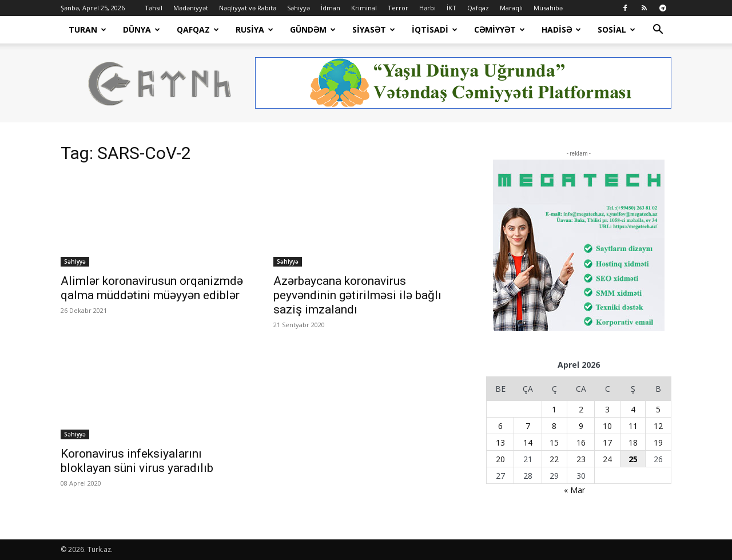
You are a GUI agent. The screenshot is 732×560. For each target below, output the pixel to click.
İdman (331, 8)
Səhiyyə (299, 8)
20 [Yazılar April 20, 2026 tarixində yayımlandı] (500, 459)
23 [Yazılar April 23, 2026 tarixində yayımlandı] (581, 459)
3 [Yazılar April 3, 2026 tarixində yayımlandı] (607, 409)
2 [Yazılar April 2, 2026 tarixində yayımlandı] (581, 409)
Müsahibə (548, 8)
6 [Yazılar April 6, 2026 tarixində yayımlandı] (500, 426)
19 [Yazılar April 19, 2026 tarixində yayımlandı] (658, 442)
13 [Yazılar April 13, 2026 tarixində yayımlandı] (500, 442)
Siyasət (374, 29)
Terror (398, 8)
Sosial (616, 29)
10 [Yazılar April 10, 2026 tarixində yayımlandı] (607, 426)
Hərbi (427, 8)
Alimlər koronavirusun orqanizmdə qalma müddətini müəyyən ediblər (152, 288)
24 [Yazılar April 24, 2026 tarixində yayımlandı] (607, 459)
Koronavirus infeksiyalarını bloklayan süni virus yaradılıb (137, 461)
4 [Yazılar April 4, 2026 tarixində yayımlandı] (633, 409)
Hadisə (561, 29)
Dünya (142, 29)
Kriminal (364, 8)
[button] (658, 31)
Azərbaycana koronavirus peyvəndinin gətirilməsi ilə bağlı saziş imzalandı (357, 295)
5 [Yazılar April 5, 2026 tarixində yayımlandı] (658, 409)
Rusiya (254, 29)
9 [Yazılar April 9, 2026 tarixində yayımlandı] (581, 426)
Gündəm (313, 29)
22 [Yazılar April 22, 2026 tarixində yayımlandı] (554, 459)
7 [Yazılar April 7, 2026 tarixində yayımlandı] (528, 426)
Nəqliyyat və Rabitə (248, 8)
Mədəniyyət (191, 8)
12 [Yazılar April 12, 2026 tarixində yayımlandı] (658, 426)
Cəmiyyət (500, 29)
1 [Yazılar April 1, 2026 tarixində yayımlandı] (554, 409)
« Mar (574, 490)
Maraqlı (511, 8)
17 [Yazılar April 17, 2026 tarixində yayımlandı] (607, 442)
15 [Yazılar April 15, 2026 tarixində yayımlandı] (554, 442)
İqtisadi (435, 29)
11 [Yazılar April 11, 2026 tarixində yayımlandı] (633, 426)
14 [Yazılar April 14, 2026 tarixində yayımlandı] (528, 442)
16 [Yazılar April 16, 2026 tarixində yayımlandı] (581, 442)
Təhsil (154, 8)
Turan (87, 29)
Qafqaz (478, 8)
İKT (451, 8)
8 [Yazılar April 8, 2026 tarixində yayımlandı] (554, 426)
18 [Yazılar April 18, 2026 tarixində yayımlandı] (633, 442)
